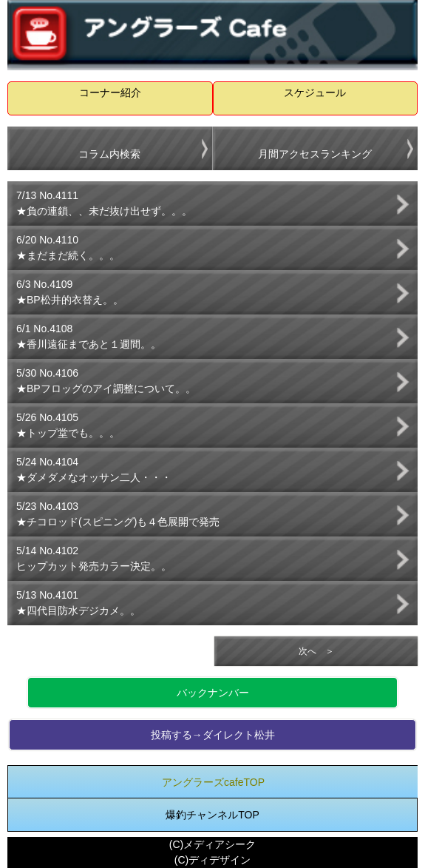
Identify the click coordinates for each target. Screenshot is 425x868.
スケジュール (315, 92)
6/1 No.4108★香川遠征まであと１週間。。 (89, 336)
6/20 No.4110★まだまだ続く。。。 (68, 248)
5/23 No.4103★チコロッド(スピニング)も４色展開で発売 (118, 514)
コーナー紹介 (110, 92)
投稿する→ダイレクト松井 (213, 735)
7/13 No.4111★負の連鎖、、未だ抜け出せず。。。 (104, 203)
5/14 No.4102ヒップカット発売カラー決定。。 (94, 558)
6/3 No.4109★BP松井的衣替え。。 (70, 292)
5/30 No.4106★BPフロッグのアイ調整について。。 (106, 381)
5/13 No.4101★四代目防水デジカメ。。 (78, 603)
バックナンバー (213, 693)
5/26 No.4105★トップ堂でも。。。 (68, 425)
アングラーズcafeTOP (213, 782)
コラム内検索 (109, 154)
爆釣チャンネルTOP (212, 815)
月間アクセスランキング (315, 154)
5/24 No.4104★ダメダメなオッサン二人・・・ (94, 470)
